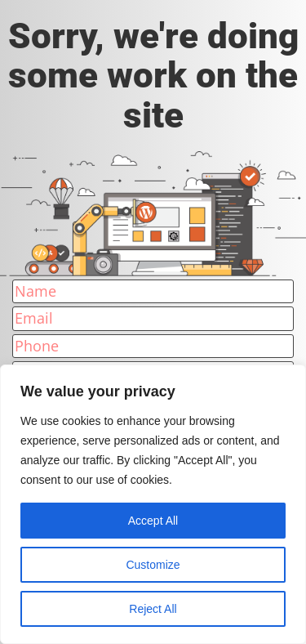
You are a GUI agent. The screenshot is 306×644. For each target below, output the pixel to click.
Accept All (153, 521)
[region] (153, 504)
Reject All (153, 609)
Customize (153, 565)
